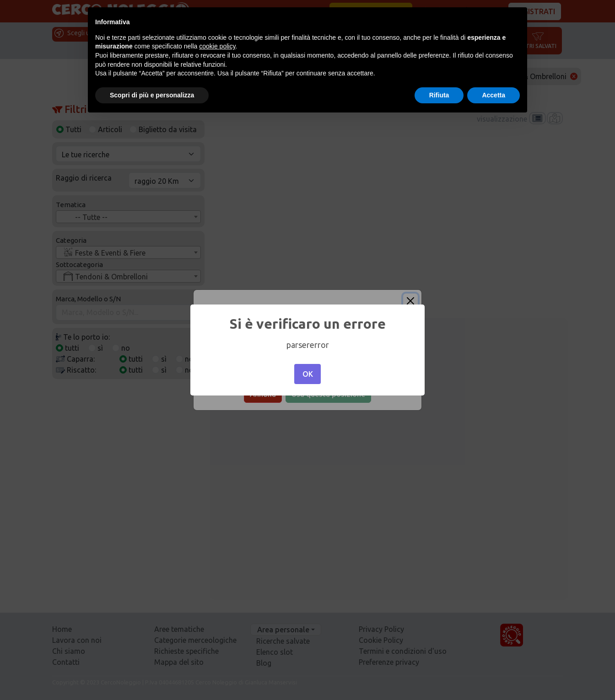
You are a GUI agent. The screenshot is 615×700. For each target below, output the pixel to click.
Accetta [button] (494, 95)
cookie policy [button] (217, 46)
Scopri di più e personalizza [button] (152, 95)
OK (308, 374)
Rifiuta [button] (439, 95)
